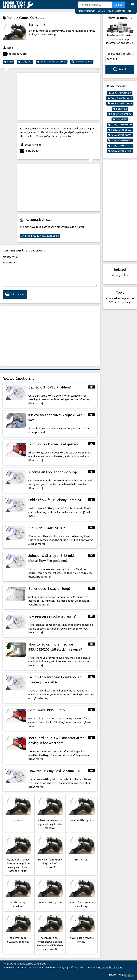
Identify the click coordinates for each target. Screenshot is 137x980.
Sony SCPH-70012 (120, 140)
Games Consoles (32, 18)
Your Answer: (10, 263)
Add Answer (15, 295)
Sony (8, 62)
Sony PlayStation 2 (120, 98)
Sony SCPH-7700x (120, 151)
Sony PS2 (120, 109)
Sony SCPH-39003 (120, 130)
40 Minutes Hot (82, 62)
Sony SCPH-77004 (120, 146)
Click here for (40, 236)
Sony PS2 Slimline (120, 114)
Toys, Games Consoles (52, 62)
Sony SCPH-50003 (120, 135)
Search (119, 5)
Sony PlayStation (120, 93)
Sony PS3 (25, 62)
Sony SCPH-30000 (120, 125)
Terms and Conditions (110, 967)
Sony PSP (120, 119)
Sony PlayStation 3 (120, 104)
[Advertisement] (59, 96)
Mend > (11, 18)
